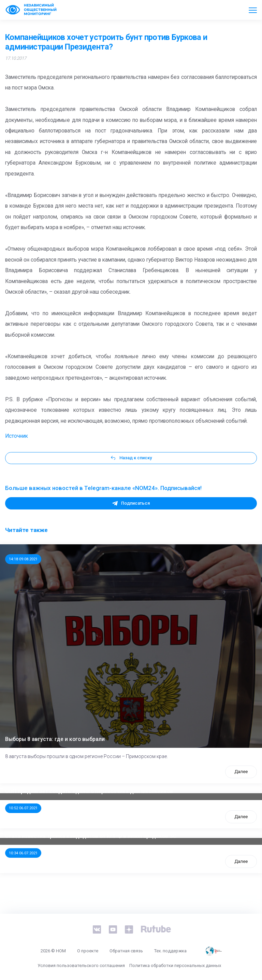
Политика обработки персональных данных (175, 965)
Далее (241, 772)
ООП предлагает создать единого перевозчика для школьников (89, 792)
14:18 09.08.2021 (23, 559)
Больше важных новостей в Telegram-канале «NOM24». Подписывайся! (103, 488)
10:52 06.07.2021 (23, 808)
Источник (17, 436)
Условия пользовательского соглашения (81, 965)
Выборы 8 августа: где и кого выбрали (55, 739)
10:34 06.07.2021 (23, 853)
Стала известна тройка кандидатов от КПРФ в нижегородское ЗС (91, 836)
